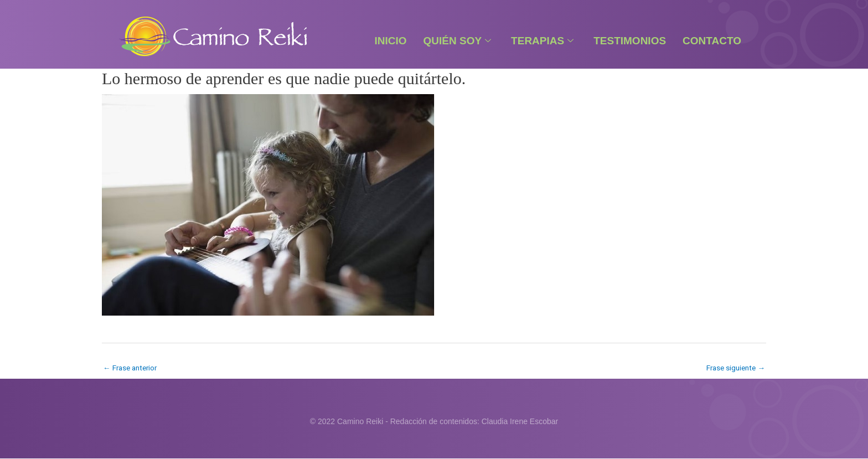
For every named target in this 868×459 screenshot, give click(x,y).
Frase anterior (132, 368)
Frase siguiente (734, 368)
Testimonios (630, 41)
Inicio (390, 41)
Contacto (712, 41)
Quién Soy (458, 41)
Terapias (542, 41)
